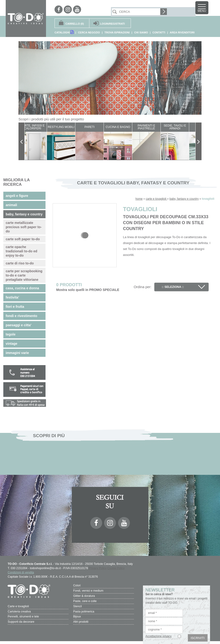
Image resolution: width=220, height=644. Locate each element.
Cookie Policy (116, 568)
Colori (77, 585)
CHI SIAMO (141, 32)
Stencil (78, 605)
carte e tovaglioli (156, 199)
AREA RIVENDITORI (182, 32)
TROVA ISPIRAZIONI (117, 32)
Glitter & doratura (84, 595)
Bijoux (77, 615)
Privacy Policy (98, 568)
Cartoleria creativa (19, 610)
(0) (75, 24)
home (139, 199)
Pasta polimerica (84, 610)
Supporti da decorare (21, 620)
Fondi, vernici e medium (88, 590)
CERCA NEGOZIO (89, 32)
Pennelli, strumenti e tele (23, 615)
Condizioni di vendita (21, 572)
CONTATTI (159, 32)
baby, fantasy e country (184, 199)
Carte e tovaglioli (18, 605)
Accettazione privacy (158, 636)
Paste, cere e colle (85, 600)
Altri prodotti (81, 620)
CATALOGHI (64, 32)
